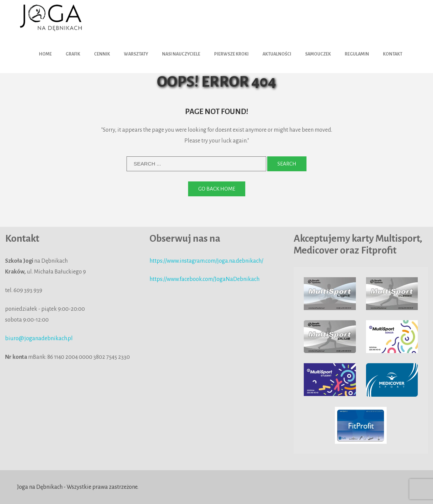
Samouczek (318, 54)
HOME (45, 54)
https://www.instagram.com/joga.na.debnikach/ (206, 261)
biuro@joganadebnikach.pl (39, 338)
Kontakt (393, 54)
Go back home (217, 189)
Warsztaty (136, 54)
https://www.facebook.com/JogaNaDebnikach (204, 279)
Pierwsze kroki (231, 54)
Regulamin (357, 54)
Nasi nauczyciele (181, 54)
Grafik (73, 54)
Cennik (102, 54)
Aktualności (277, 54)
